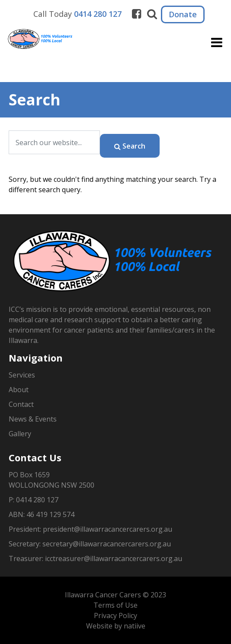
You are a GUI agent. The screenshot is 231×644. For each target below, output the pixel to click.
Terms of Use (115, 605)
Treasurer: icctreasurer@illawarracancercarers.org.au (95, 558)
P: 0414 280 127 (34, 500)
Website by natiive (116, 626)
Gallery (20, 434)
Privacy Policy (115, 615)
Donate (183, 14)
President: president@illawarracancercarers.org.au (90, 529)
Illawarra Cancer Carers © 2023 (115, 595)
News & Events (33, 419)
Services (22, 375)
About (19, 390)
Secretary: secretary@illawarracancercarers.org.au (90, 544)
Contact (21, 404)
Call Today (77, 14)
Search (130, 146)
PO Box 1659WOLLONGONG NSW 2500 (51, 480)
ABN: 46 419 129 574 (42, 514)
